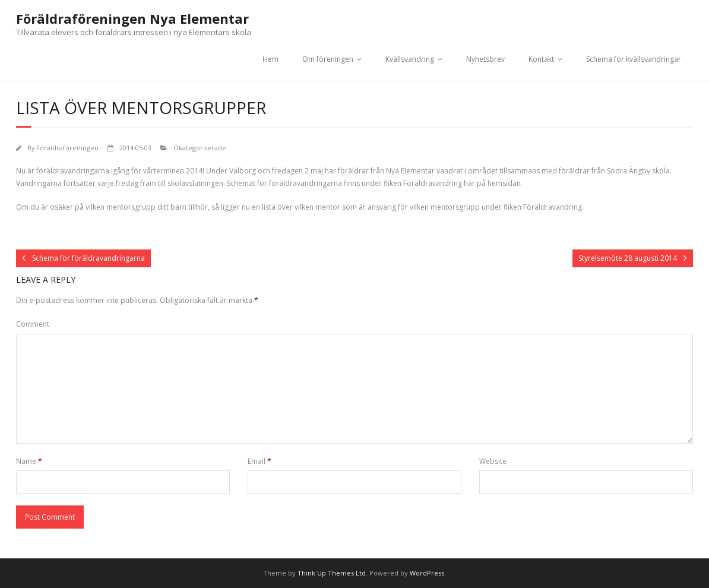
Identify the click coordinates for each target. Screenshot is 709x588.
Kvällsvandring (410, 59)
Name (29, 461)
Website (493, 461)
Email (259, 461)
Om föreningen (328, 59)
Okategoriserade (200, 148)
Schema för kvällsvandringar (634, 59)
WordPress (427, 573)
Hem (270, 59)
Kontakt (541, 59)
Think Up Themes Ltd (332, 573)
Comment (33, 324)
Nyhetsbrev (485, 59)
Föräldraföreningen (67, 148)
